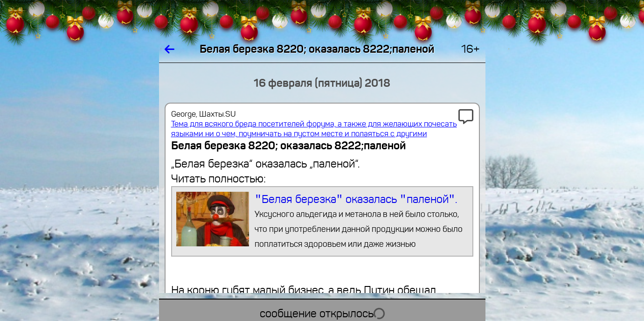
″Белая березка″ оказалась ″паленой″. (322, 222)
